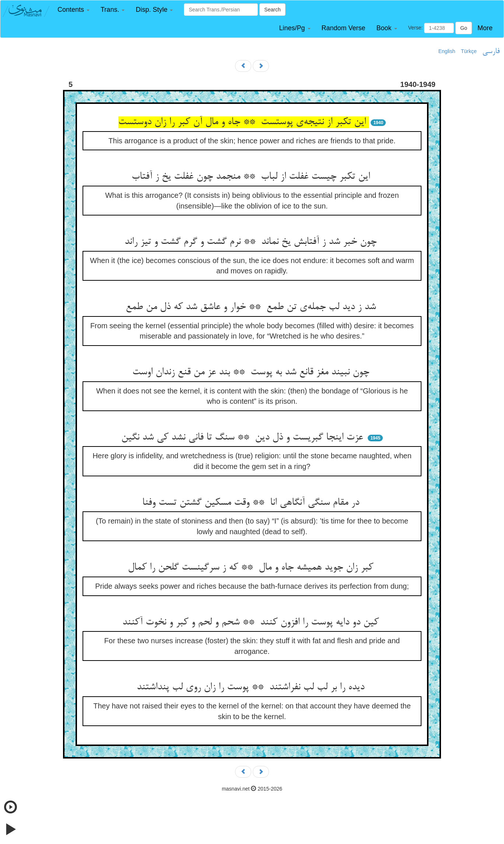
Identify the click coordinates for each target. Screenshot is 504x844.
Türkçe (469, 51)
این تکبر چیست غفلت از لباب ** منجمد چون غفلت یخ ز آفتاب (252, 177)
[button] (73, 10)
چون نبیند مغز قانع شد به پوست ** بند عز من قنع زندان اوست (252, 372)
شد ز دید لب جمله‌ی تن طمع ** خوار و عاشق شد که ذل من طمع (252, 307)
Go (464, 28)
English (447, 51)
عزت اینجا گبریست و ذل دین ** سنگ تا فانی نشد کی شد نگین (244, 438)
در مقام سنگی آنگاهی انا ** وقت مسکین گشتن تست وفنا (252, 503)
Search (272, 10)
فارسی (491, 52)
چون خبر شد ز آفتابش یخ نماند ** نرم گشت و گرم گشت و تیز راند (252, 242)
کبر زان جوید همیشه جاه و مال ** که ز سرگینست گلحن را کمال (252, 568)
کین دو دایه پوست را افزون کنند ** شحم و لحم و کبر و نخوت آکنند (252, 623)
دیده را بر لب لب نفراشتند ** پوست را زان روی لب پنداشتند (252, 687)
